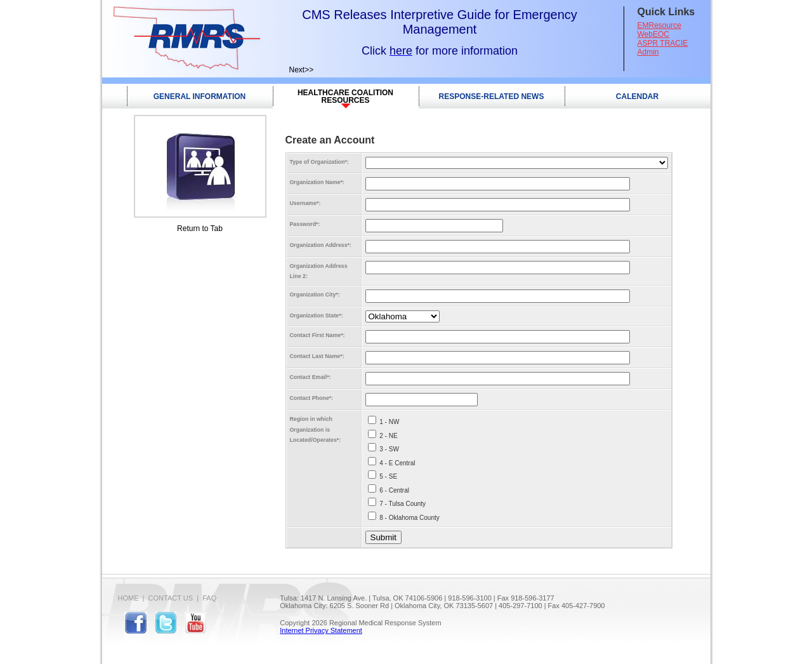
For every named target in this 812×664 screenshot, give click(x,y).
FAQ (209, 598)
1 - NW (389, 422)
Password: (305, 224)
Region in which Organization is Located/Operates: (316, 429)
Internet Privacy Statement (321, 630)
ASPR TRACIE (663, 43)
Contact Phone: (311, 398)
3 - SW (389, 449)
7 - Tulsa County (403, 504)
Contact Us (171, 598)
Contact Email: (311, 377)
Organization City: (315, 295)
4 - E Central (397, 463)
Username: (305, 203)
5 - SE (388, 476)
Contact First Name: (318, 335)
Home (128, 598)
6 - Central (394, 490)
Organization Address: (321, 245)
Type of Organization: (319, 162)
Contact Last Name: (317, 356)
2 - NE (388, 436)
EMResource (659, 25)
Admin (648, 52)
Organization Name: (318, 182)
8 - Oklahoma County (409, 518)
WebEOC (653, 34)
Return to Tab (200, 229)
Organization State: (317, 315)
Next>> (302, 70)
